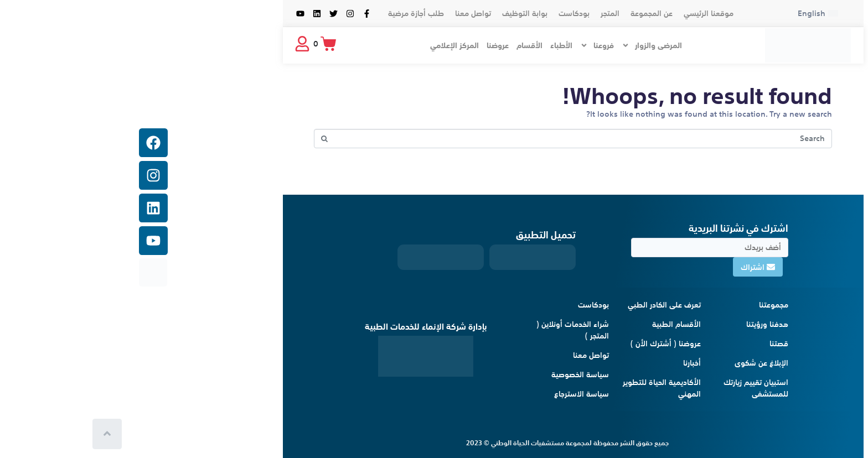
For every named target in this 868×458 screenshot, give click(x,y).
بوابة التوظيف (386, 13)
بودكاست (435, 13)
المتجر (471, 13)
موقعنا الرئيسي (570, 13)
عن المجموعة (513, 13)
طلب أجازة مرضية (277, 13)
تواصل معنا (334, 13)
